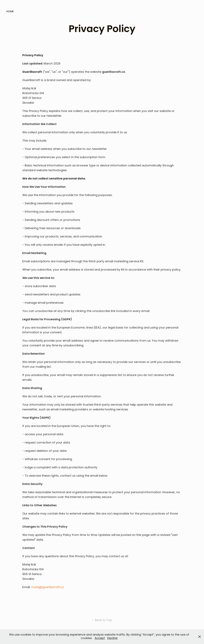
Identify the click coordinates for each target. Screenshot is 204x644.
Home (10, 12)
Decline (112, 638)
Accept (100, 638)
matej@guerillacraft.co (48, 587)
